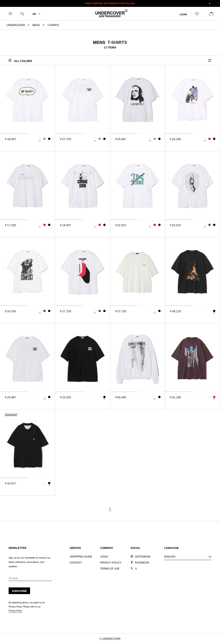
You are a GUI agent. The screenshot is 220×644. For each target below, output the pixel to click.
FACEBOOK (142, 563)
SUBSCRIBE (19, 591)
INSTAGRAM (143, 557)
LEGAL (104, 557)
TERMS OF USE (110, 569)
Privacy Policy (15, 611)
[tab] (14, 134)
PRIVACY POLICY (111, 563)
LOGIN (183, 14)
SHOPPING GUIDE (81, 557)
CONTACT (76, 563)
